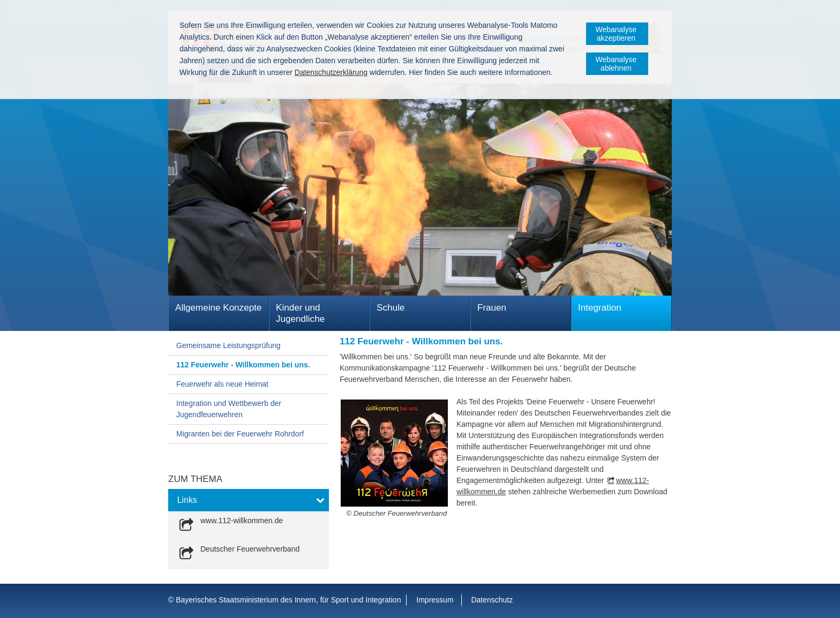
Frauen (492, 308)
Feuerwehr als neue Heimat (222, 384)
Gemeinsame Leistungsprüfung (228, 345)
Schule (391, 308)
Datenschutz (492, 600)
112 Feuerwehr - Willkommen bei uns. (243, 365)
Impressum (435, 600)
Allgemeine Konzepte (218, 308)
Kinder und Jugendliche (300, 313)
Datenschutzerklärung (331, 72)
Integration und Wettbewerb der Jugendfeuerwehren (229, 409)
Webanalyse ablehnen (616, 64)
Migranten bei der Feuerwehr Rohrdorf (240, 434)
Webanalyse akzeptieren (616, 34)
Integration (600, 308)
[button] (249, 500)
